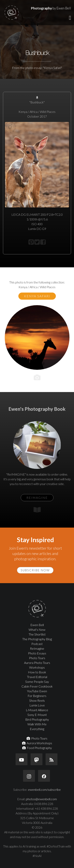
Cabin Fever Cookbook (37, 686)
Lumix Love (37, 705)
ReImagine (37, 648)
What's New (37, 630)
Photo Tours (37, 658)
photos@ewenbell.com (41, 799)
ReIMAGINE (37, 498)
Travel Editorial (37, 677)
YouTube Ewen (37, 691)
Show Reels (37, 700)
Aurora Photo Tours (37, 663)
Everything (37, 729)
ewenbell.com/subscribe (44, 789)
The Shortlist (37, 634)
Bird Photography (37, 719)
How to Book (37, 672)
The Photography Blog (37, 639)
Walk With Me (37, 724)
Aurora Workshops (37, 743)
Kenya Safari (37, 296)
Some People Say (37, 682)
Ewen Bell (37, 625)
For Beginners (37, 696)
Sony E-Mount (37, 715)
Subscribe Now (35, 570)
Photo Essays (37, 653)
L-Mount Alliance (37, 710)
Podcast (37, 644)
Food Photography (37, 748)
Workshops (37, 667)
